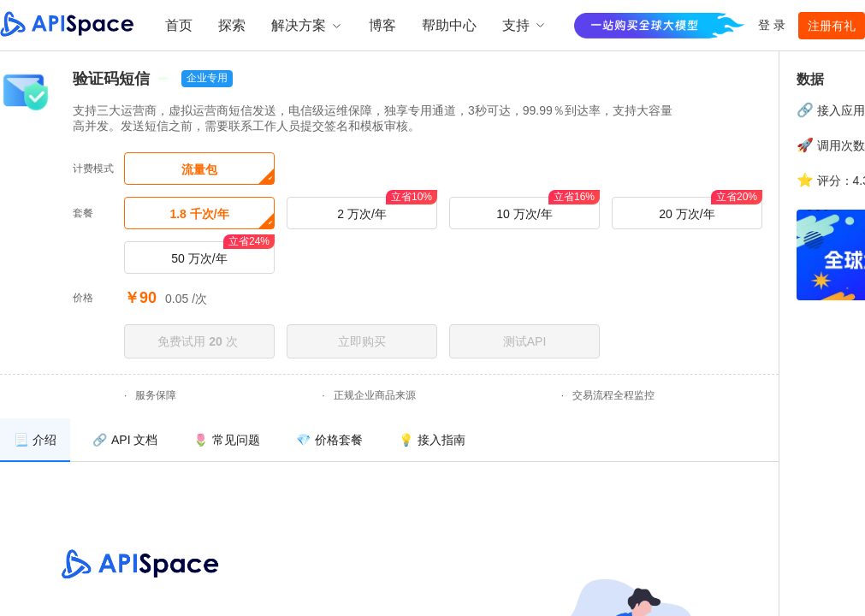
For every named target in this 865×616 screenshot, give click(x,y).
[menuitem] (35, 440)
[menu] (389, 440)
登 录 (772, 25)
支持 (524, 25)
